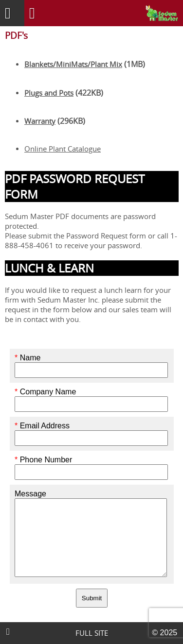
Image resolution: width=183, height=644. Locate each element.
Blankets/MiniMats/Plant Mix (73, 64)
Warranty (40, 121)
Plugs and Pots (49, 93)
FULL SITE (92, 633)
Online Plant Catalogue (63, 149)
